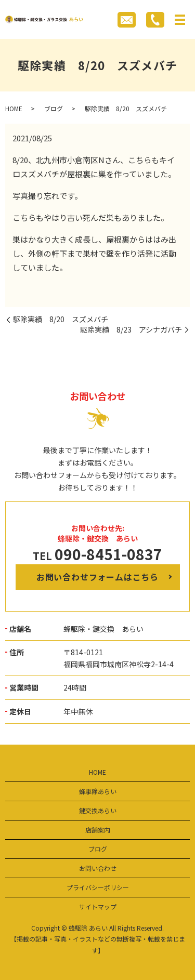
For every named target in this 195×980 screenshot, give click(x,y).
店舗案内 (98, 830)
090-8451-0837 (108, 554)
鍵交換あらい (98, 810)
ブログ (54, 108)
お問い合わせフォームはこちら (97, 577)
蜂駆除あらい (98, 791)
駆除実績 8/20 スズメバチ (61, 319)
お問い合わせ (98, 868)
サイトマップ (98, 906)
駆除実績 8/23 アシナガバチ (131, 330)
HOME (14, 108)
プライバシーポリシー (98, 887)
